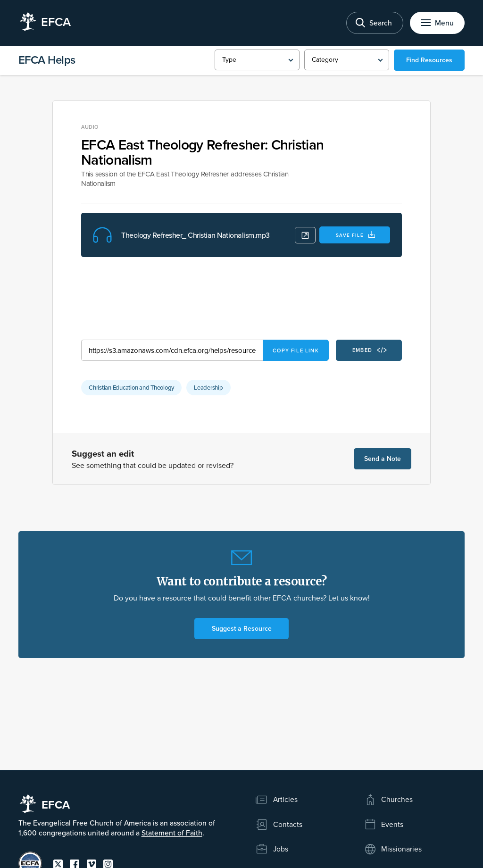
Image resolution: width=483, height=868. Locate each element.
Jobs (272, 849)
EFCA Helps (47, 60)
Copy (296, 351)
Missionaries (393, 849)
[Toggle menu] (437, 23)
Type (229, 59)
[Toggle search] (375, 23)
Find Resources (429, 60)
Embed (370, 350)
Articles (276, 800)
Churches (388, 800)
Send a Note (383, 459)
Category (325, 59)
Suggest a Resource (242, 628)
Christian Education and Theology (131, 387)
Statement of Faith (172, 833)
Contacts (279, 825)
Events (384, 825)
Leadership (208, 387)
